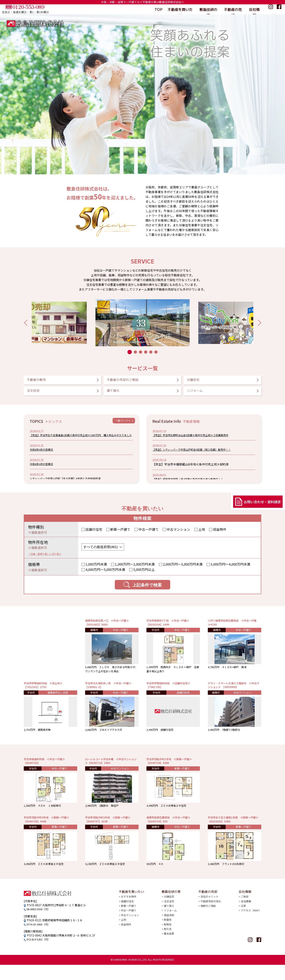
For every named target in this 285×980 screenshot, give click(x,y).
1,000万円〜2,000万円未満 (135, 569)
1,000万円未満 (96, 569)
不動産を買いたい (180, 9)
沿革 (242, 926)
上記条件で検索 (142, 589)
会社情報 (255, 9)
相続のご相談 (207, 926)
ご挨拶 (243, 916)
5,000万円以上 (144, 574)
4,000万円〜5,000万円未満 (105, 574)
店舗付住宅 (94, 534)
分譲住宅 (198, 381)
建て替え (118, 394)
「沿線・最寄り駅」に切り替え (50, 558)
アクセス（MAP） (250, 931)
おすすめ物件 (129, 916)
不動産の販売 (43, 381)
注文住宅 (38, 394)
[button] (26, 323)
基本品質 (169, 955)
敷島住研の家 (208, 9)
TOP (158, 9)
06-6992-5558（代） (40, 924)
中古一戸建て (149, 534)
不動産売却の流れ (210, 921)
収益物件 (220, 534)
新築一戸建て (120, 534)
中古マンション (178, 534)
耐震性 (168, 940)
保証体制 (169, 936)
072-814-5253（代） (40, 955)
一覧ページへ (121, 426)
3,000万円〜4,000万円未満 (230, 569)
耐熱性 (168, 945)
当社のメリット (209, 916)
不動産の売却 (233, 9)
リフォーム (200, 394)
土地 (202, 534)
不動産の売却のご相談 (132, 381)
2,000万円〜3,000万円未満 (183, 569)
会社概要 (245, 921)
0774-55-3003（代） (40, 939)
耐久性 (168, 950)
